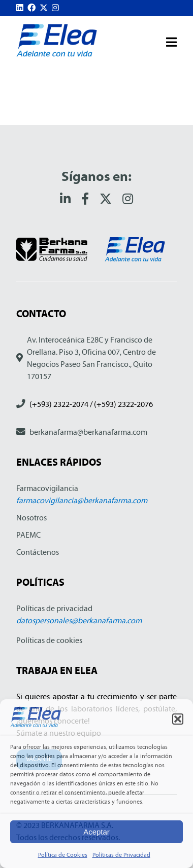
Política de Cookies (63, 855)
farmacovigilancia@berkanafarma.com (82, 500)
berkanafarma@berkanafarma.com (88, 432)
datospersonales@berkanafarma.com (79, 620)
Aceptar (96, 832)
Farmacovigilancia (47, 488)
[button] (178, 719)
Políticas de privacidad (54, 608)
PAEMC (28, 535)
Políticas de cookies (49, 640)
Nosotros (31, 518)
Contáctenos (38, 552)
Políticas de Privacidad (121, 855)
